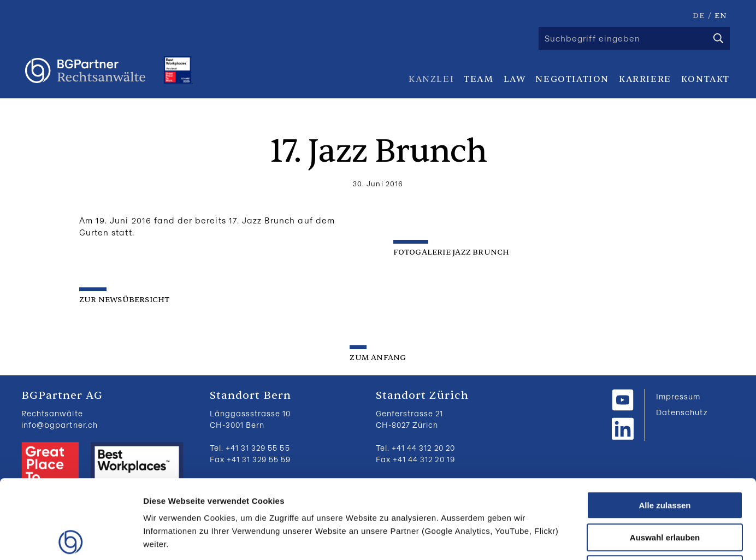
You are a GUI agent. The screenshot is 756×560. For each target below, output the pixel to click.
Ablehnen (665, 490)
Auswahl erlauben (665, 459)
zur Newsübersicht (125, 300)
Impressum (678, 396)
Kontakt (705, 79)
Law (515, 79)
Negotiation (572, 79)
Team (479, 79)
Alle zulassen (665, 426)
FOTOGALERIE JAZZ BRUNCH (452, 252)
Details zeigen (581, 538)
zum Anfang (378, 358)
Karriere (645, 79)
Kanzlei (431, 79)
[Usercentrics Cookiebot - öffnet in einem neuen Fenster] (71, 539)
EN (721, 16)
